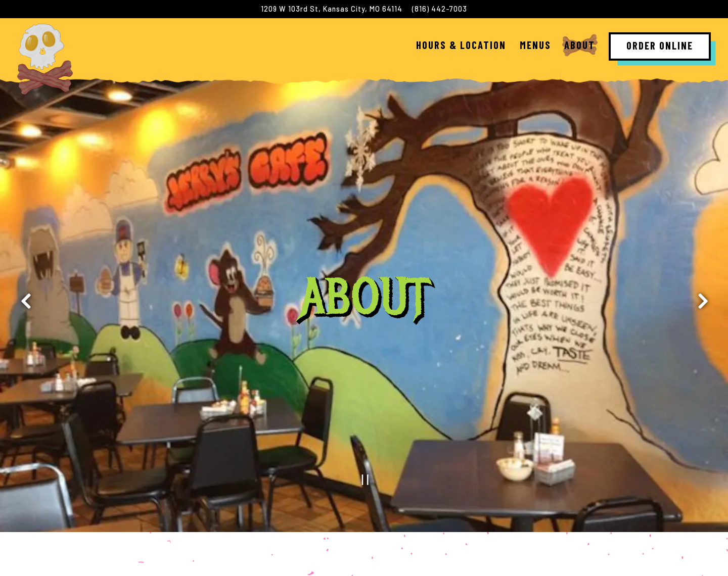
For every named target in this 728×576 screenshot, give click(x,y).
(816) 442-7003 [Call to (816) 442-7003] (440, 9)
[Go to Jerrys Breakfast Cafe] (332, 9)
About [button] (580, 45)
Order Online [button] (660, 45)
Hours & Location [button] (461, 45)
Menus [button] (535, 45)
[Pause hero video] (365, 435)
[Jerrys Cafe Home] (45, 58)
